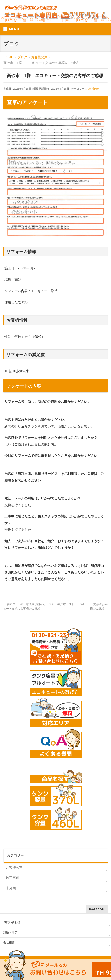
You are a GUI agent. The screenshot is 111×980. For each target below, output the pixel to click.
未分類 (11, 888)
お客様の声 (93, 89)
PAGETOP (97, 909)
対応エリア (10, 932)
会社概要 (9, 943)
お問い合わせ (12, 922)
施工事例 (13, 878)
